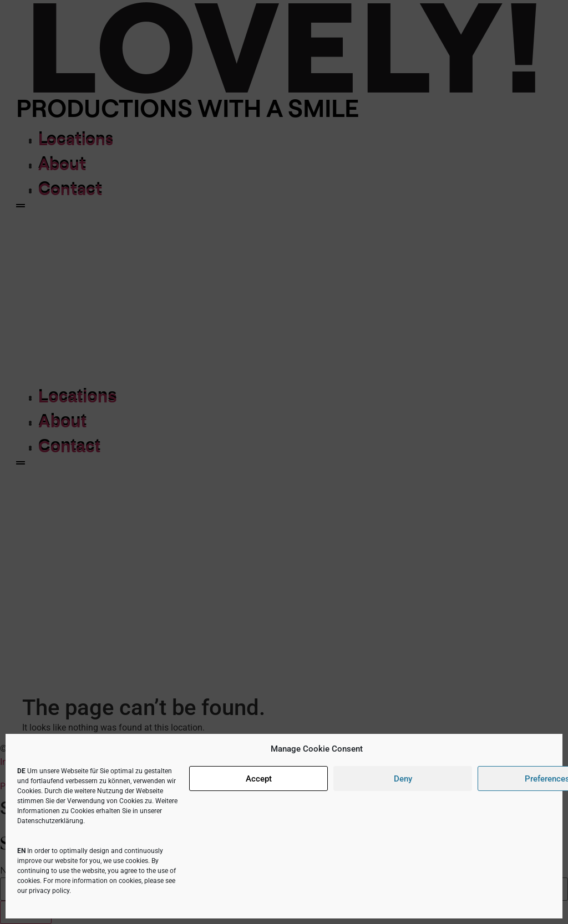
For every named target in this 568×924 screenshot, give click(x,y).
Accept (259, 779)
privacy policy (49, 891)
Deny (403, 779)
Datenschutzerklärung (50, 821)
